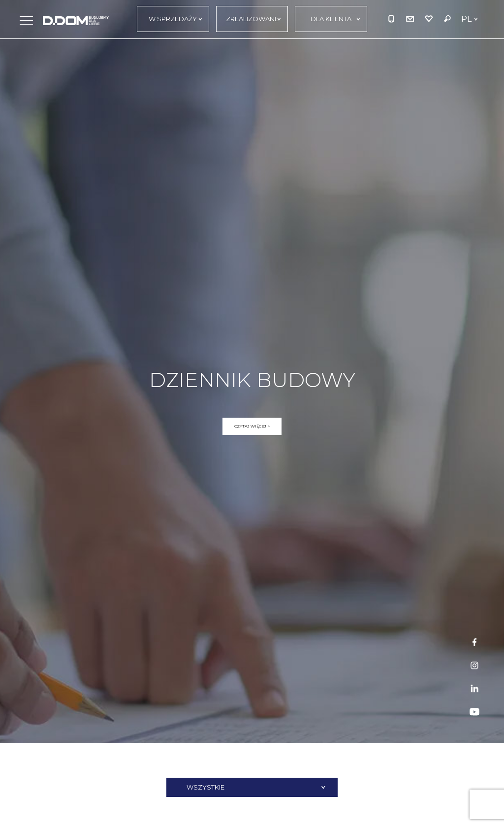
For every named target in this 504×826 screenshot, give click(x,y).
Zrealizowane (252, 19)
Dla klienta (331, 19)
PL (466, 19)
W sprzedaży (173, 19)
